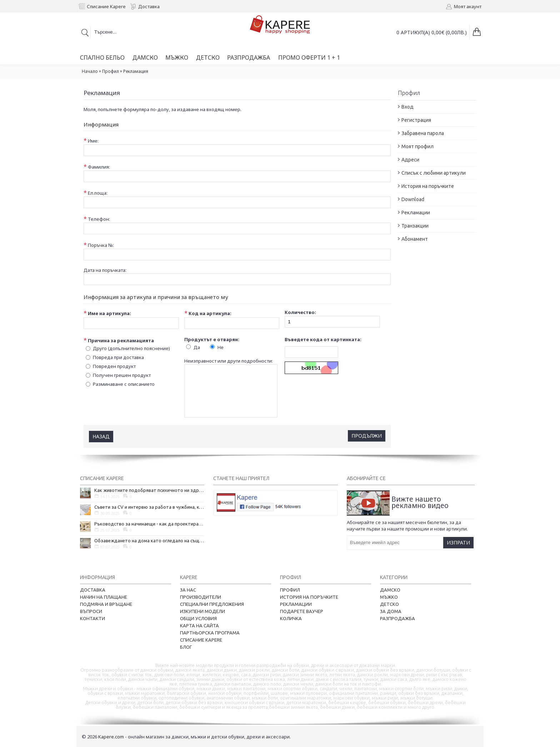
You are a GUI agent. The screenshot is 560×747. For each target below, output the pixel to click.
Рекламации (416, 213)
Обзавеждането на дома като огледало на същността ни (149, 540)
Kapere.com (111, 736)
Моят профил (417, 146)
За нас (188, 589)
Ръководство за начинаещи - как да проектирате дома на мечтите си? (149, 523)
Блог (186, 647)
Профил (111, 71)
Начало (90, 71)
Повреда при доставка (118, 357)
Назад (101, 436)
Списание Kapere (201, 639)
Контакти (92, 618)
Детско (389, 604)
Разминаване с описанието (124, 384)
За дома (391, 611)
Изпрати (458, 542)
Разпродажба (397, 618)
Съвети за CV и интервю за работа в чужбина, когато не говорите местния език (149, 507)
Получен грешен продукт (122, 375)
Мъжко (389, 597)
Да (197, 347)
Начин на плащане (104, 597)
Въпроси (91, 611)
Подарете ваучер (302, 611)
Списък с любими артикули (434, 173)
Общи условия (198, 618)
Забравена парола (423, 133)
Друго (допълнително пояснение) (131, 348)
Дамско (390, 589)
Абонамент (415, 239)
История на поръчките (428, 186)
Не (221, 347)
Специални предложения (212, 604)
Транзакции (415, 226)
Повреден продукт (114, 366)
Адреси (410, 160)
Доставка (93, 589)
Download (413, 199)
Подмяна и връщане (106, 604)
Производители (201, 597)
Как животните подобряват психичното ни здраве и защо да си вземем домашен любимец (149, 490)
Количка (291, 618)
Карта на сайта (199, 625)
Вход (407, 107)
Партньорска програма (210, 632)
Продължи (367, 435)
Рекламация (136, 71)
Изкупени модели (202, 611)
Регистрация (416, 120)
